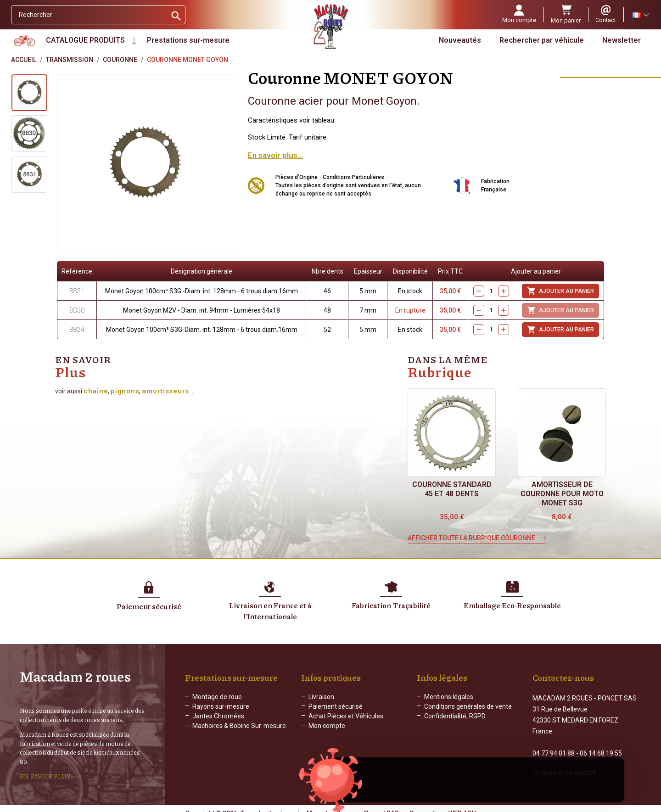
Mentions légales (449, 697)
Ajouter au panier (560, 291)
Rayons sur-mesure (221, 706)
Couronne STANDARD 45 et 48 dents (452, 489)
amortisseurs (165, 391)
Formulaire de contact (564, 764)
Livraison (321, 697)
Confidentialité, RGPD (455, 716)
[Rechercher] (89, 15)
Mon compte (327, 726)
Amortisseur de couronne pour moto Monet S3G (562, 494)
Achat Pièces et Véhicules (346, 716)
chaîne (96, 391)
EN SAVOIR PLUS (45, 772)
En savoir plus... (275, 155)
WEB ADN (462, 805)
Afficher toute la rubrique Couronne (471, 538)
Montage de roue (217, 697)
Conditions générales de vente (468, 706)
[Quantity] (491, 291)
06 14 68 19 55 (601, 745)
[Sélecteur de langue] (640, 15)
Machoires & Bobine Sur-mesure (239, 726)
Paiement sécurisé (336, 706)
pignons (125, 391)
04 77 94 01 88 (554, 745)
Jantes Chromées (218, 716)
